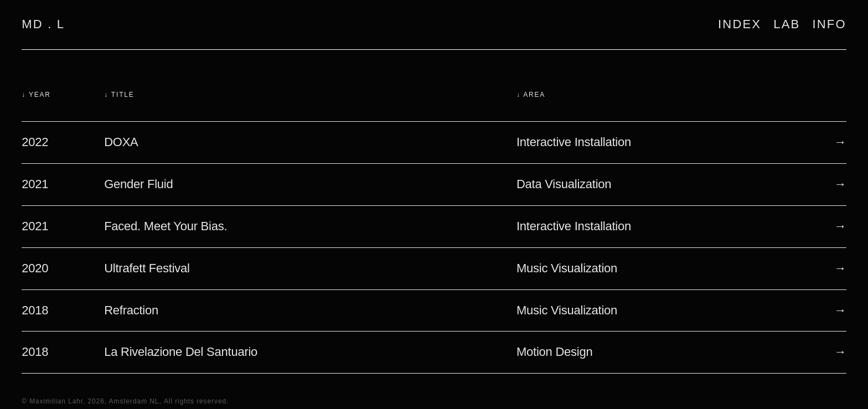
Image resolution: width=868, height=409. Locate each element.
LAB (787, 24)
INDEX (740, 24)
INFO (829, 24)
